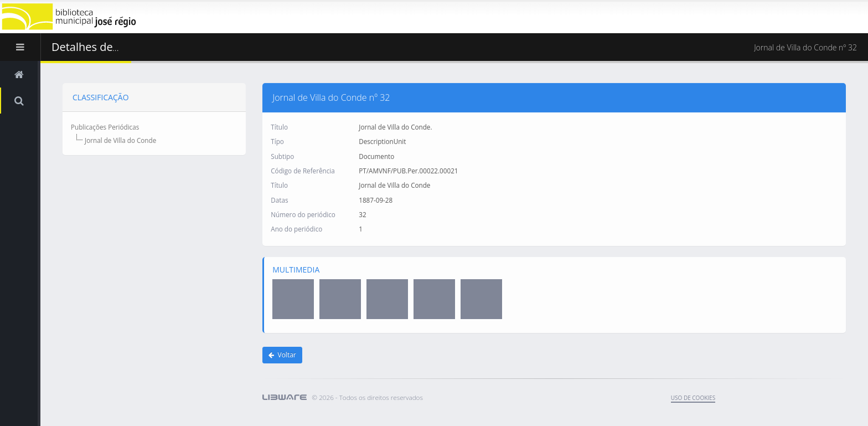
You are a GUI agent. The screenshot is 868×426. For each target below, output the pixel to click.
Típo (277, 141)
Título (279, 126)
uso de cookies (693, 398)
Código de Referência (303, 170)
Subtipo (282, 156)
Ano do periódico (296, 229)
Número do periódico (303, 214)
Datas (279, 199)
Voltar (282, 355)
